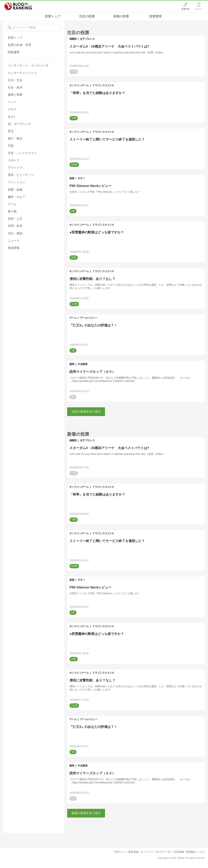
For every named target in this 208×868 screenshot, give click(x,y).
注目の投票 (87, 16)
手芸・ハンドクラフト (22, 153)
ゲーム (73, 318)
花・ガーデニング (19, 124)
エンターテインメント (22, 73)
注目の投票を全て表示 (86, 412)
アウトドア (15, 168)
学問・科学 (15, 226)
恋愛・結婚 (15, 190)
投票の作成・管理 (19, 45)
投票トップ (53, 16)
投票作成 (185, 9)
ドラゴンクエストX (103, 85)
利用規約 (191, 852)
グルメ (12, 109)
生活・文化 (15, 80)
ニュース (14, 241)
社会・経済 (15, 87)
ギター (81, 178)
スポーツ (14, 160)
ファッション (17, 182)
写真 (11, 146)
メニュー (199, 9)
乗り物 (12, 211)
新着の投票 (121, 16)
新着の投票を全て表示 (86, 813)
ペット (12, 102)
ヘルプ (201, 852)
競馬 (72, 364)
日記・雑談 (15, 233)
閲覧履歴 (14, 52)
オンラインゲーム (79, 85)
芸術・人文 (15, 219)
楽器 (72, 178)
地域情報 (14, 248)
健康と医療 (15, 95)
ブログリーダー (163, 852)
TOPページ (121, 852)
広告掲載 (179, 852)
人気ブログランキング (18, 6)
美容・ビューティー (21, 175)
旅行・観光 (15, 138)
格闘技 (73, 39)
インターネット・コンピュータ (28, 65)
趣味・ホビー (17, 197)
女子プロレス (87, 39)
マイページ (147, 852)
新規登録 (134, 852)
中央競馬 (82, 364)
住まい (12, 117)
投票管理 (155, 16)
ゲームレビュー (89, 318)
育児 (11, 131)
